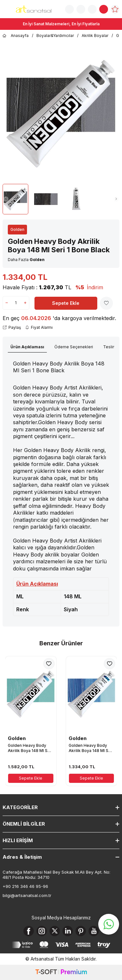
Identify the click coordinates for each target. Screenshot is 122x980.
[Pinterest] (81, 931)
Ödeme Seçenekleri (74, 347)
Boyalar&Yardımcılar (55, 36)
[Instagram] (42, 931)
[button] (6, 199)
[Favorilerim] (115, 9)
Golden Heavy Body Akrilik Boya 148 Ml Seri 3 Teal (30, 748)
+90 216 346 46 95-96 (25, 886)
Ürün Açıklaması (27, 347)
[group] (61, 114)
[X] (55, 931)
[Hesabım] (92, 9)
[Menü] (7, 9)
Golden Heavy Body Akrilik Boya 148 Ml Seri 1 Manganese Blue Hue (91, 748)
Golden (17, 229)
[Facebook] (29, 931)
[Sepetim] (104, 9)
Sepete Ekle (66, 303)
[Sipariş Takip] (81, 9)
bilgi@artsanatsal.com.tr (27, 895)
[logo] (34, 9)
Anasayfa (16, 36)
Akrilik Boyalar (95, 36)
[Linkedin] (68, 931)
